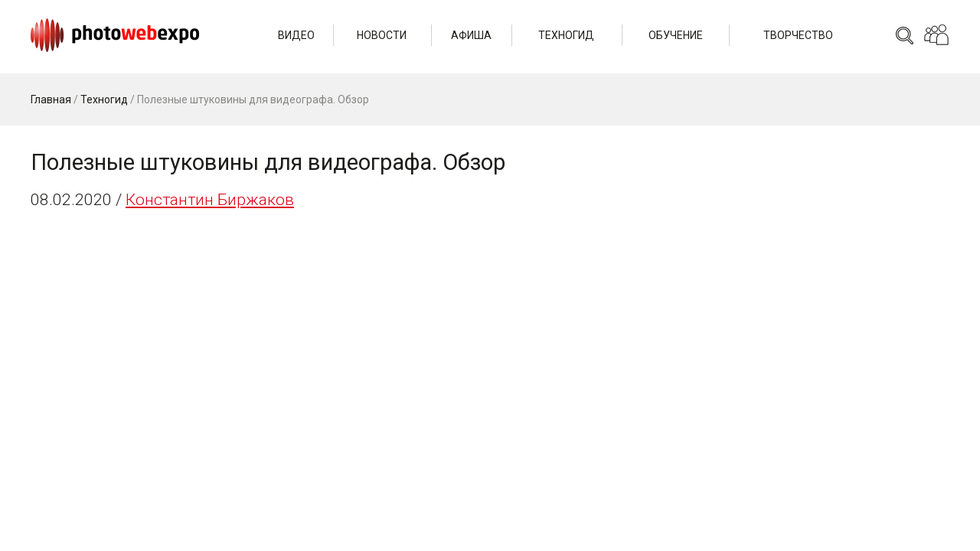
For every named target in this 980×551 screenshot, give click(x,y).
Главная (51, 99)
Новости (382, 35)
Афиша (471, 35)
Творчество (798, 35)
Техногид (566, 35)
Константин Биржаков (210, 200)
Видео (296, 35)
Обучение (676, 35)
